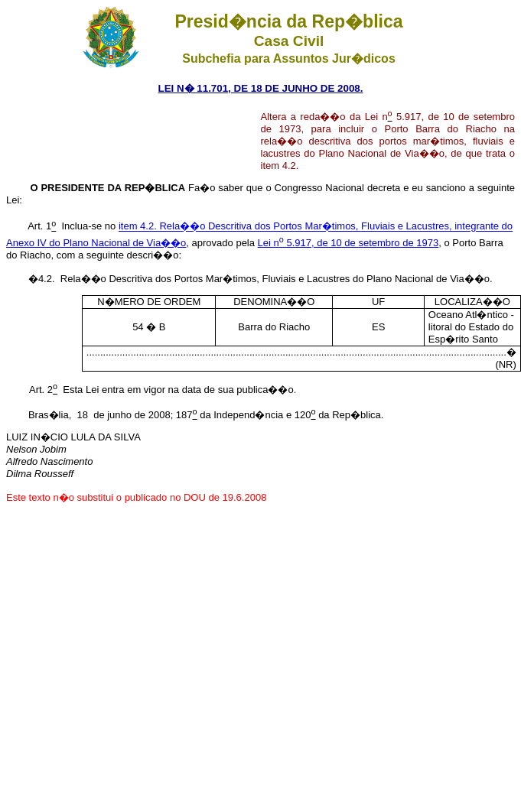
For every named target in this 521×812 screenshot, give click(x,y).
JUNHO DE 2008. (321, 88)
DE (272, 88)
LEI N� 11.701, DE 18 (212, 88)
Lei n (269, 243)
